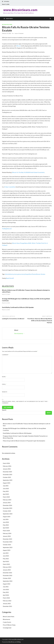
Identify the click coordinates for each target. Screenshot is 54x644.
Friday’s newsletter (10, 187)
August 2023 (7, 550)
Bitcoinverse (6, 619)
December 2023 (7, 539)
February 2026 (7, 466)
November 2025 (8, 474)
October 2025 (7, 477)
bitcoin (7, 274)
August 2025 (7, 483)
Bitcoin (19, 46)
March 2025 (6, 497)
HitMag (19, 642)
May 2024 (6, 525)
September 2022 (8, 581)
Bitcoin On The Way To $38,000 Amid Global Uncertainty (28, 172)
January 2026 (7, 469)
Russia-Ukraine (41, 274)
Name (4, 377)
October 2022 (7, 578)
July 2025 (6, 486)
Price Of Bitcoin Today (9, 625)
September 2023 (8, 547)
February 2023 (7, 567)
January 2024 (7, 536)
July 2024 (6, 519)
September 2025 (8, 480)
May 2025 (6, 491)
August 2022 (7, 584)
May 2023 (6, 559)
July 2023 (6, 553)
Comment (6, 355)
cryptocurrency (20, 274)
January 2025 (7, 503)
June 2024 (6, 522)
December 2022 (7, 573)
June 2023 (6, 556)
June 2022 (6, 589)
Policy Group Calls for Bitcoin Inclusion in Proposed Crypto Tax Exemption (24, 441)
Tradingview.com (7, 229)
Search (4, 410)
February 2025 (7, 500)
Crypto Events (7, 622)
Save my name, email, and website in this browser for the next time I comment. (25, 402)
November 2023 (8, 542)
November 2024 (8, 508)
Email (4, 384)
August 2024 (7, 517)
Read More (9, 278)
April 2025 (6, 494)
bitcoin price (13, 274)
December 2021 (7, 606)
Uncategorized (7, 628)
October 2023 (7, 545)
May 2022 (6, 592)
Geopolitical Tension (31, 274)
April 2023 (6, 561)
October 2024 (7, 511)
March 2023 (6, 564)
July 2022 (6, 587)
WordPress (11, 642)
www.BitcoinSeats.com (20, 10)
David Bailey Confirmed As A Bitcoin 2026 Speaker (18, 307)
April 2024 (6, 528)
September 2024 (8, 514)
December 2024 (7, 505)
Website (5, 392)
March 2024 (6, 531)
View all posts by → (19, 333)
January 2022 (7, 603)
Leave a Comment (19, 33)
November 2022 (8, 575)
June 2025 (6, 488)
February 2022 (7, 601)
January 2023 (7, 570)
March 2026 (6, 463)
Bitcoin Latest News (7, 24)
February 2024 (7, 533)
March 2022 (6, 598)
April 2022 (6, 595)
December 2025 (7, 472)
